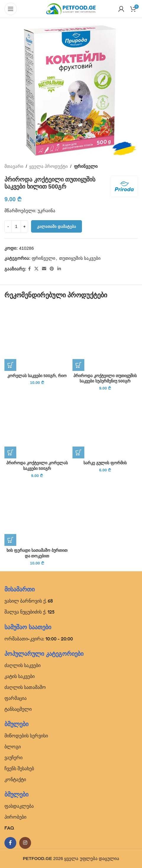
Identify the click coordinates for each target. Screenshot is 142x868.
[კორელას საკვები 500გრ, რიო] (37, 338)
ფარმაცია (16, 698)
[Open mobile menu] (11, 9)
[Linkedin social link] (59, 269)
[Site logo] (71, 8)
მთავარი (14, 166)
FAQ (9, 828)
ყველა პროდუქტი (49, 166)
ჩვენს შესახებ (19, 768)
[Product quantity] (16, 226)
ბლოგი (13, 747)
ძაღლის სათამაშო (25, 687)
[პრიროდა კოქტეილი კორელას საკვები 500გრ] (37, 426)
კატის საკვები (20, 676)
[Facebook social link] (29, 269)
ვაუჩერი (13, 757)
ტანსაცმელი (18, 709)
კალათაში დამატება (57, 227)
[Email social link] (44, 269)
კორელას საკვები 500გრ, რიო (37, 376)
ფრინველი (86, 166)
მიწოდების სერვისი (26, 736)
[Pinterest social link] (52, 269)
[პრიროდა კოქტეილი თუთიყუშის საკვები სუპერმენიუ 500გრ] (105, 338)
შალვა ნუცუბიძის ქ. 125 (29, 612)
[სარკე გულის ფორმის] (105, 426)
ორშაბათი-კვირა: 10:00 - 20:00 (39, 639)
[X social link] (36, 269)
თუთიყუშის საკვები (80, 258)
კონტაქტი (15, 779)
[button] (10, 365)
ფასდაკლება (19, 806)
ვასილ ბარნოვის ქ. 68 (29, 601)
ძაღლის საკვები (22, 665)
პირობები (15, 817)
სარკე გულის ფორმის (105, 463)
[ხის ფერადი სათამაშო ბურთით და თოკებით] (37, 513)
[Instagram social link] (25, 843)
